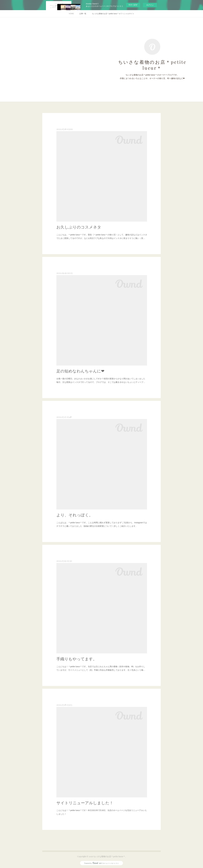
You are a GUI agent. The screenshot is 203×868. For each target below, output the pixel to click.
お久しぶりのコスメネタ (79, 227)
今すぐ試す (133, 5)
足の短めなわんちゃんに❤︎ (80, 371)
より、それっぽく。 (75, 515)
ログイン (150, 5)
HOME (71, 14)
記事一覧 (83, 14)
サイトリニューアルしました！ (85, 803)
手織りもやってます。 (77, 659)
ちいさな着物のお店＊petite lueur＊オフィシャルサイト (113, 14)
